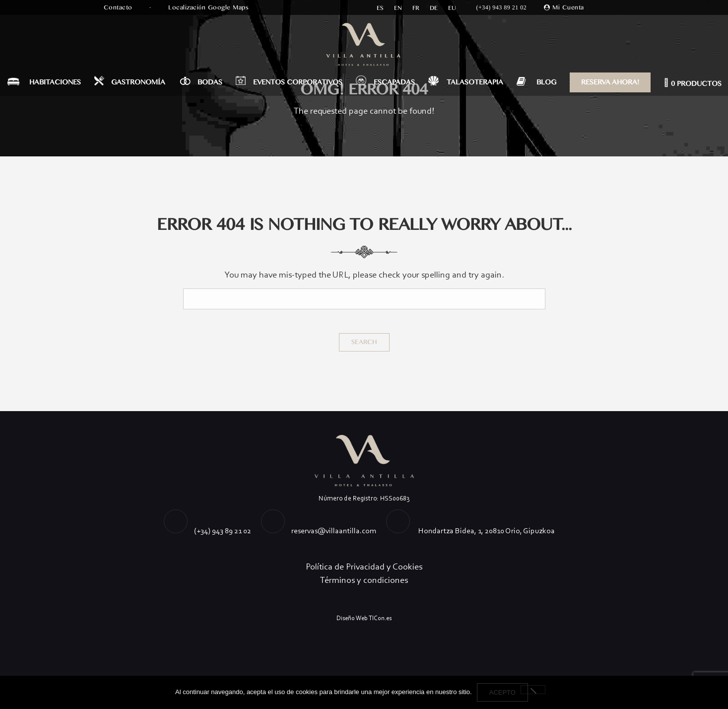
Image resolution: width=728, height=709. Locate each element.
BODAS (210, 82)
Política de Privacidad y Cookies (364, 567)
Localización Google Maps (210, 7)
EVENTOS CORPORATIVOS (298, 82)
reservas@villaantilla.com (334, 531)
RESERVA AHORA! (610, 82)
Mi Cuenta (568, 7)
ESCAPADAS (394, 82)
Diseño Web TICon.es (364, 618)
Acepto (502, 692)
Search (364, 342)
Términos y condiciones (364, 580)
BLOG (546, 82)
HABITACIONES (55, 82)
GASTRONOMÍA (138, 82)
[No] (533, 690)
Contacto (119, 7)
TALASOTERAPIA (475, 82)
